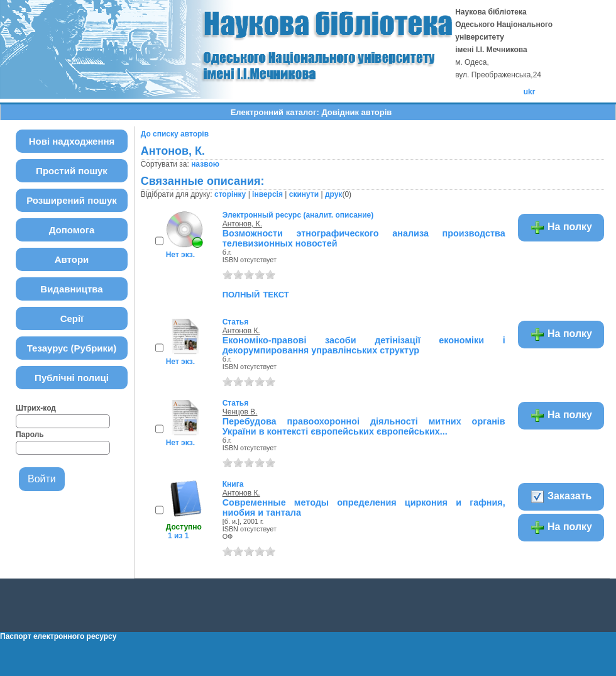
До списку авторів (175, 134)
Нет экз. (180, 255)
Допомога (72, 230)
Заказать (561, 497)
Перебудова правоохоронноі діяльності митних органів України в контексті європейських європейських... (364, 426)
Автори (72, 259)
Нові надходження (72, 141)
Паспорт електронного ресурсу (58, 636)
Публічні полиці (72, 378)
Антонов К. (241, 331)
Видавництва (71, 289)
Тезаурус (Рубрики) (72, 348)
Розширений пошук (72, 200)
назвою (205, 164)
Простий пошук (72, 171)
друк (333, 194)
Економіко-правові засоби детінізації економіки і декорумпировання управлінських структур (364, 345)
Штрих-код (36, 408)
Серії (72, 319)
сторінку (230, 194)
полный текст (256, 294)
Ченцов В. (240, 412)
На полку (561, 228)
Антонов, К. (242, 224)
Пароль (30, 435)
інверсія (267, 194)
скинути (304, 194)
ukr (530, 92)
